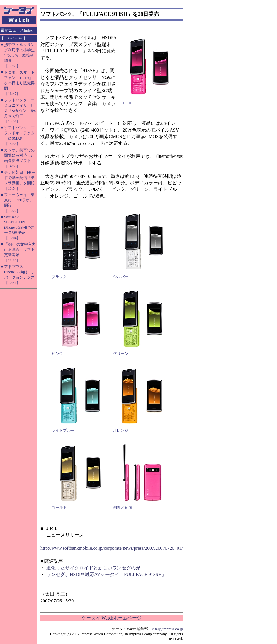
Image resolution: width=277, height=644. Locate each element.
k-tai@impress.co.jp (167, 629)
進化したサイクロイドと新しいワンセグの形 (93, 568)
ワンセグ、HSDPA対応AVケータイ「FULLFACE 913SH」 (106, 574)
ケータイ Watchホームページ (112, 618)
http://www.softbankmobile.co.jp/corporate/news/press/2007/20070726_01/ (112, 548)
